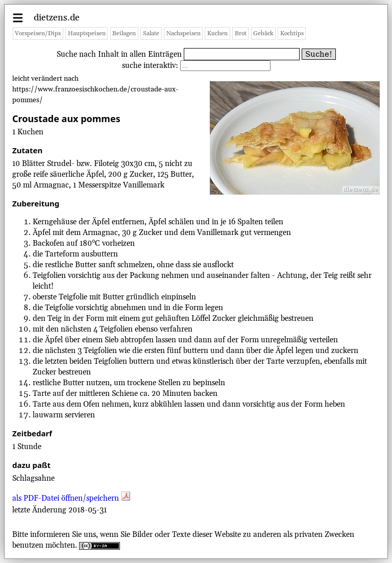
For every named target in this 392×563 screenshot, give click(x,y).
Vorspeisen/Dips (38, 33)
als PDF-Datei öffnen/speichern (71, 498)
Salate (151, 33)
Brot (241, 33)
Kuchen (217, 33)
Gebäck (263, 33)
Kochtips (292, 33)
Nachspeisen (183, 33)
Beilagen (124, 33)
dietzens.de (57, 18)
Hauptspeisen (87, 33)
